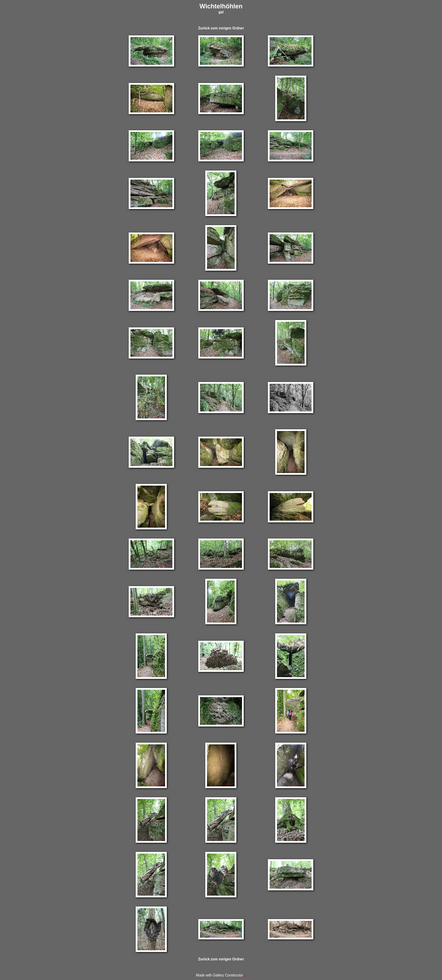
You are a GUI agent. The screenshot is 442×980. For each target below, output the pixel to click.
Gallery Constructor (229, 975)
